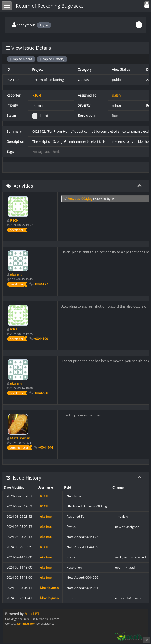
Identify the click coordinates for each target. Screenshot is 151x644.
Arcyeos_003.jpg (80, 199)
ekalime (16, 275)
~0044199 (41, 339)
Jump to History (52, 59)
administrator (26, 624)
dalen (116, 95)
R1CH (37, 95)
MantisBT (32, 614)
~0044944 (46, 447)
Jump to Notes (21, 59)
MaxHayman (20, 438)
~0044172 (41, 284)
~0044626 (41, 393)
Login (44, 25)
